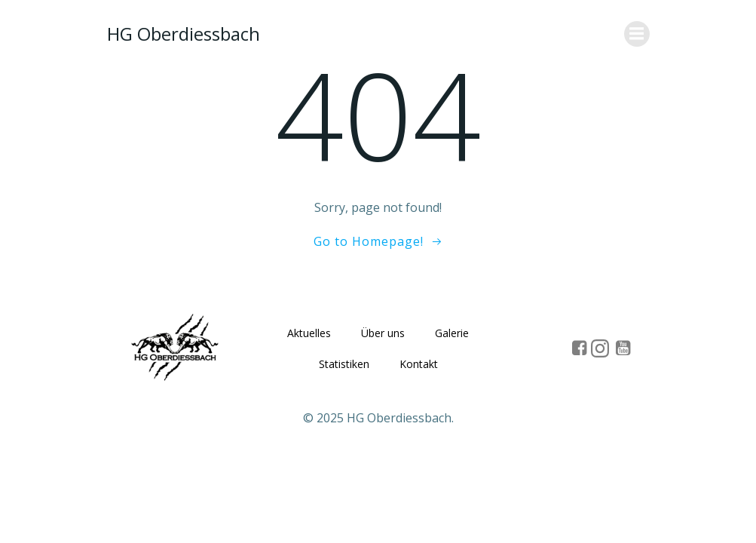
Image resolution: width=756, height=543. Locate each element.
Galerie (452, 333)
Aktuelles (309, 333)
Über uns (383, 333)
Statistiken (344, 364)
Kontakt (419, 364)
